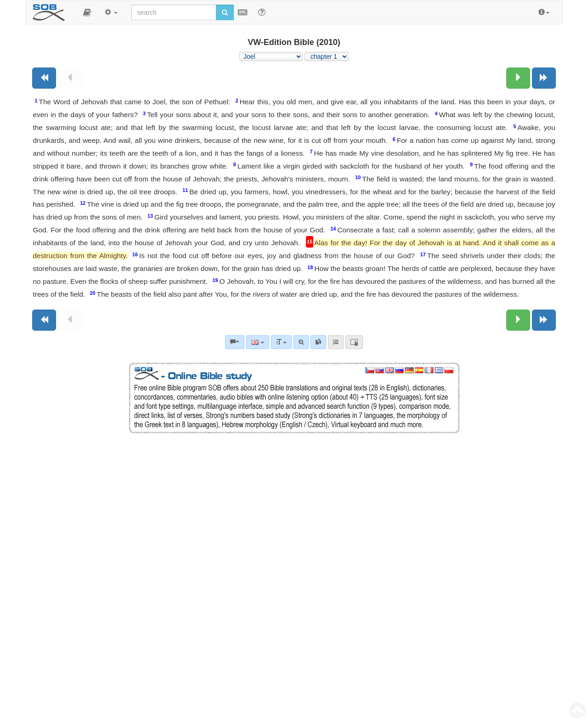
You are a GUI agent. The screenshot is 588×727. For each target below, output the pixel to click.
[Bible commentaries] (235, 342)
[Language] (257, 342)
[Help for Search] (262, 12)
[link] (318, 342)
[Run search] (225, 12)
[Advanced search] (301, 342)
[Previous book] (44, 78)
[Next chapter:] (518, 78)
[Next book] (544, 78)
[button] (87, 12)
